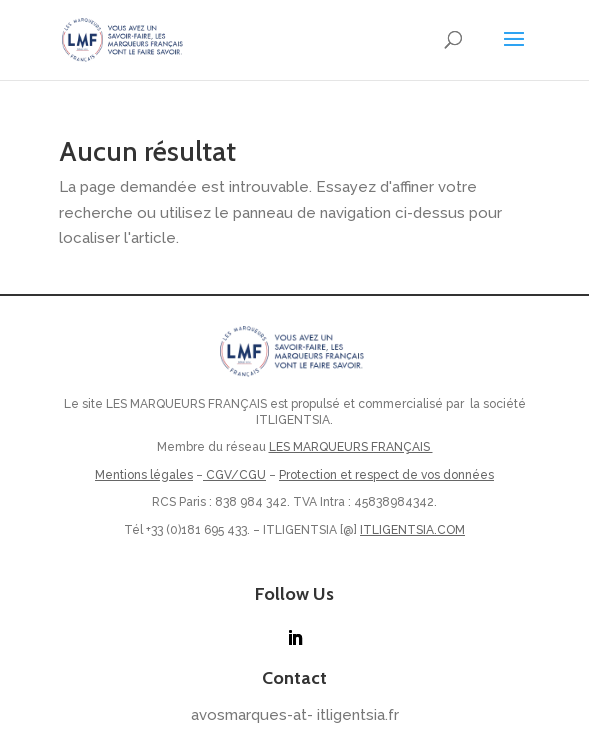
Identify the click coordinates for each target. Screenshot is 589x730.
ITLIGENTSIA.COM (412, 530)
